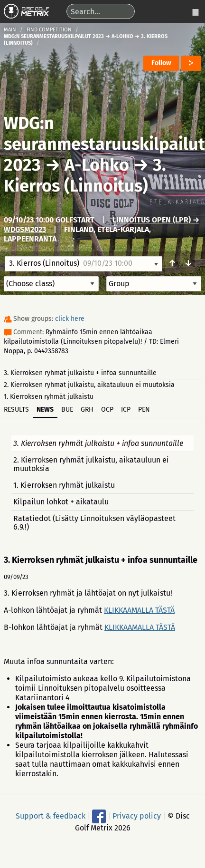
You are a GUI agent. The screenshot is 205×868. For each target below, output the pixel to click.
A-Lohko (97, 165)
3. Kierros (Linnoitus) (85, 175)
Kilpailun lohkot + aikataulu (61, 502)
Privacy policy (137, 816)
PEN (144, 410)
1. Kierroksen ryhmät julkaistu (49, 397)
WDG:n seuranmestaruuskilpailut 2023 (104, 144)
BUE (67, 410)
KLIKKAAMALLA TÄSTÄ (139, 610)
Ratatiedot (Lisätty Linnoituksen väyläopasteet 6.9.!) (94, 523)
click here (70, 319)
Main (10, 30)
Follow (161, 63)
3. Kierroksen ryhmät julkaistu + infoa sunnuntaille (80, 373)
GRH (87, 410)
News (45, 410)
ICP (126, 410)
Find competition (49, 30)
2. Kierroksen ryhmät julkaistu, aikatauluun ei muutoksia (89, 385)
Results (16, 410)
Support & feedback (51, 816)
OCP (107, 410)
